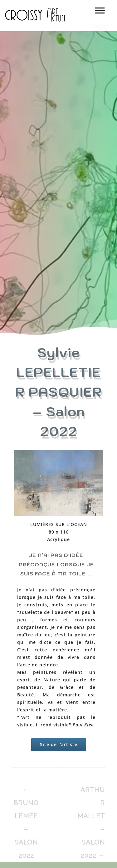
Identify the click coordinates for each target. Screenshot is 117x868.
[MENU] (100, 13)
